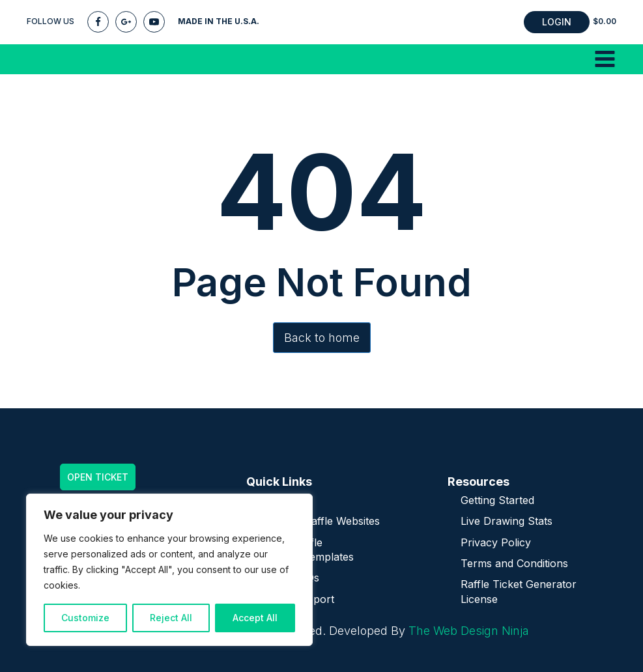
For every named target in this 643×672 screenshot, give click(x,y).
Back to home (322, 338)
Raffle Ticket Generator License (519, 591)
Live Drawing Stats (507, 521)
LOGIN (557, 22)
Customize (85, 618)
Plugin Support (297, 599)
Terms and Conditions (514, 563)
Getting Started (497, 500)
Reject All (171, 618)
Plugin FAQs (289, 578)
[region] (169, 570)
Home (274, 500)
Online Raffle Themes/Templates (307, 550)
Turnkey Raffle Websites (320, 521)
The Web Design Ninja (469, 631)
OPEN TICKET (98, 477)
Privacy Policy (496, 542)
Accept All (255, 618)
